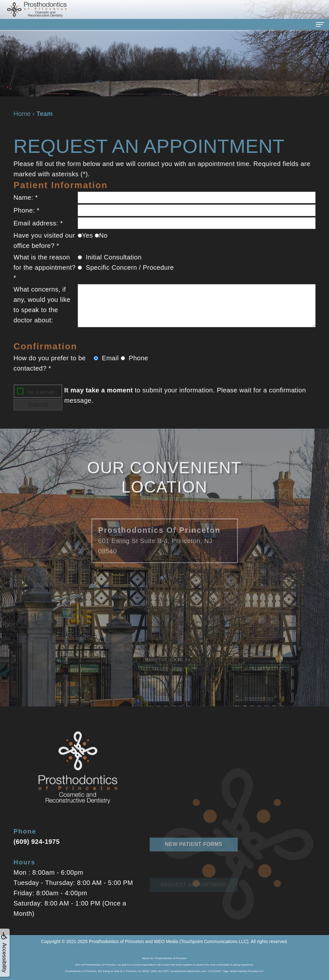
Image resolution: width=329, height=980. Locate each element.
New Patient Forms (194, 863)
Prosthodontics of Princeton (116, 941)
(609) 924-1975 (37, 842)
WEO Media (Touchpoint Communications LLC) (201, 941)
